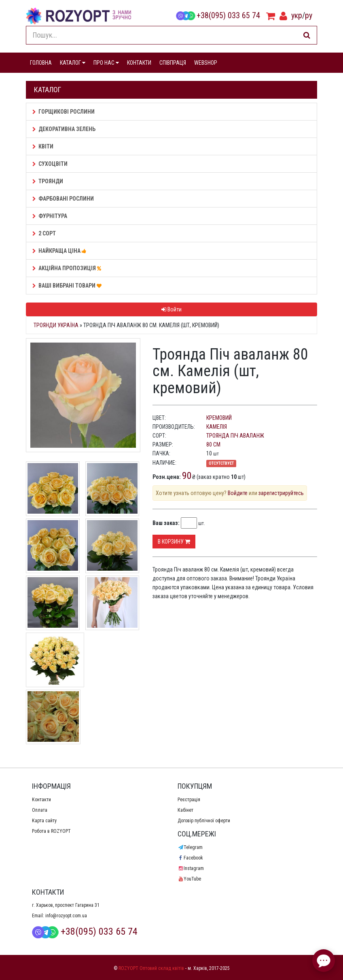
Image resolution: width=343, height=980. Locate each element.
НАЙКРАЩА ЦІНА (60, 251)
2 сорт (44, 233)
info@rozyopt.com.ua (66, 916)
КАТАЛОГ (73, 63)
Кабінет (185, 810)
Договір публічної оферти (204, 821)
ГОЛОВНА (41, 63)
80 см (213, 444)
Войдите (238, 493)
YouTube (189, 879)
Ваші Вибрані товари (68, 286)
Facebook (190, 858)
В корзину (174, 542)
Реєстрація (189, 800)
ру (309, 15)
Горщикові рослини (64, 112)
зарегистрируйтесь (281, 493)
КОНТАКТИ (139, 63)
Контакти (41, 800)
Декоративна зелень (64, 129)
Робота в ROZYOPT (51, 831)
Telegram (190, 847)
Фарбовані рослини (63, 199)
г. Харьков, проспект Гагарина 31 (66, 905)
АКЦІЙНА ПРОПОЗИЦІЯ (68, 268)
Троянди (48, 181)
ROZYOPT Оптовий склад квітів (151, 968)
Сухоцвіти (50, 164)
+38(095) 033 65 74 (218, 15)
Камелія (217, 427)
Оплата (40, 810)
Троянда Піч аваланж (235, 436)
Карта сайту (44, 821)
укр (297, 15)
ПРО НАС (106, 63)
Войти (171, 309)
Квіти (43, 146)
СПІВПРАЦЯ (173, 63)
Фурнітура (50, 216)
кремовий (219, 418)
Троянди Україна (56, 325)
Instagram (191, 868)
